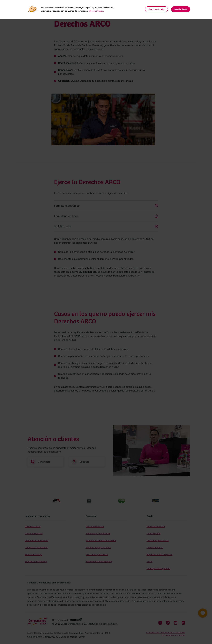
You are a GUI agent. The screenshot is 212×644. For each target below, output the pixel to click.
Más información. (96, 11)
